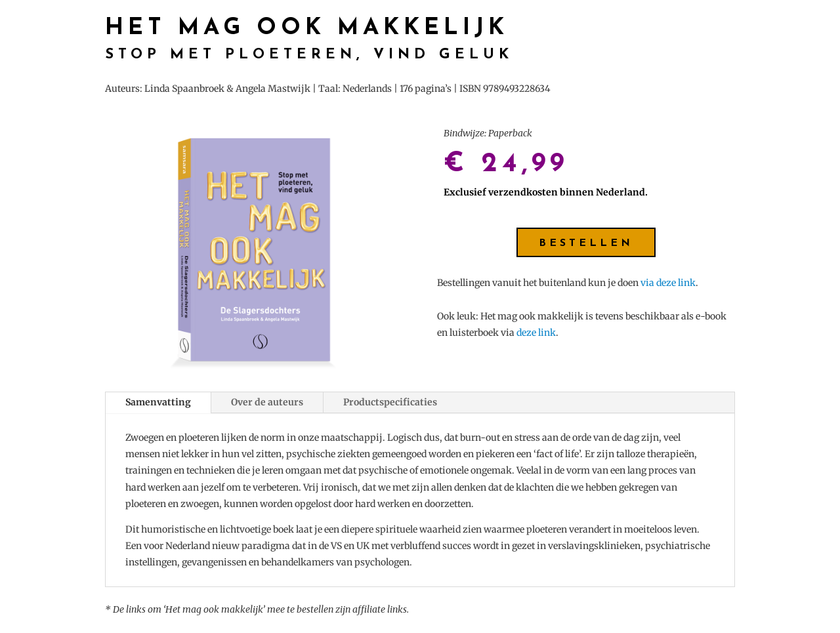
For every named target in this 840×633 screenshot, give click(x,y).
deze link (536, 333)
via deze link (668, 283)
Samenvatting (158, 402)
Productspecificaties (390, 402)
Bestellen (586, 243)
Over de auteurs (267, 402)
